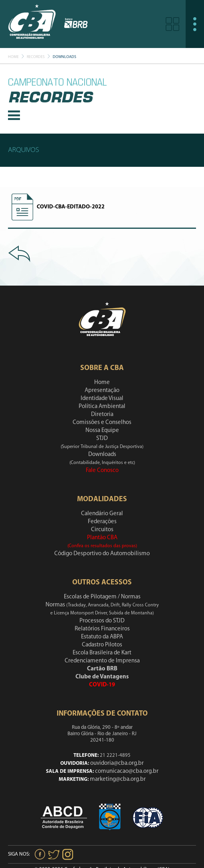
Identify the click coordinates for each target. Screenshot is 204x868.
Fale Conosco (102, 471)
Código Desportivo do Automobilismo (102, 554)
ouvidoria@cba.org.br (117, 763)
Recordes (36, 57)
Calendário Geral (102, 514)
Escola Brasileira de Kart (102, 653)
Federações (102, 522)
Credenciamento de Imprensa (102, 661)
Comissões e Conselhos (102, 423)
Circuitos (102, 530)
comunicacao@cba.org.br (127, 771)
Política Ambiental (102, 407)
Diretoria (102, 415)
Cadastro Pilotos (102, 645)
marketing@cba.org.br (118, 779)
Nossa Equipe (102, 431)
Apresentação (102, 391)
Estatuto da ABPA (102, 637)
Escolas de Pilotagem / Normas (102, 597)
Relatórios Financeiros (102, 629)
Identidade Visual (102, 399)
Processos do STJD (102, 621)
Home (13, 57)
